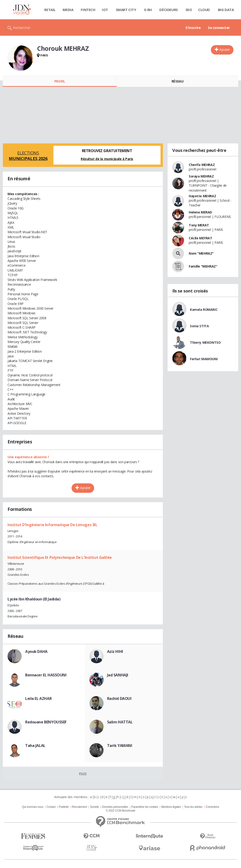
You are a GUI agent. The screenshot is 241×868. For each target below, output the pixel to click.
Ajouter (225, 49)
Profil (60, 81)
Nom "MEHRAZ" (201, 253)
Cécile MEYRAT (201, 238)
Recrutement (79, 807)
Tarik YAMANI (120, 746)
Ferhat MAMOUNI (204, 359)
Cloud (204, 10)
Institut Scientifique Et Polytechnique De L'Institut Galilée (60, 557)
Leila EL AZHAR (38, 698)
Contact (51, 807)
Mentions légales (171, 807)
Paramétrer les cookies (145, 807)
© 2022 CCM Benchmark (120, 811)
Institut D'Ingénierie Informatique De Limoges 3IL (52, 525)
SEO (189, 10)
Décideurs (169, 10)
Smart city (126, 10)
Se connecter (219, 28)
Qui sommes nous (32, 807)
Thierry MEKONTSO (205, 342)
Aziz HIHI (115, 651)
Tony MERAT (199, 225)
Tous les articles (193, 807)
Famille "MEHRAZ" (203, 266)
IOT (105, 10)
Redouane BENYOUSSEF (46, 722)
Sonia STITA (199, 326)
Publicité (64, 807)
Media (68, 10)
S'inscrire (193, 28)
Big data (226, 10)
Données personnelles (115, 807)
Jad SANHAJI (118, 675)
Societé (94, 807)
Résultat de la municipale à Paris (107, 159)
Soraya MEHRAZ (201, 176)
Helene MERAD (200, 212)
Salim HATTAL (120, 722)
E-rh (148, 10)
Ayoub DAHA (36, 651)
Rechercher (22, 28)
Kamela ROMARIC (204, 310)
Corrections (212, 807)
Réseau (177, 81)
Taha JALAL (35, 746)
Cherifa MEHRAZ (202, 165)
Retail (50, 10)
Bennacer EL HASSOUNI (46, 675)
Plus (83, 773)
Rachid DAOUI (119, 698)
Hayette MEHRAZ (202, 196)
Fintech (88, 10)
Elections (28, 156)
